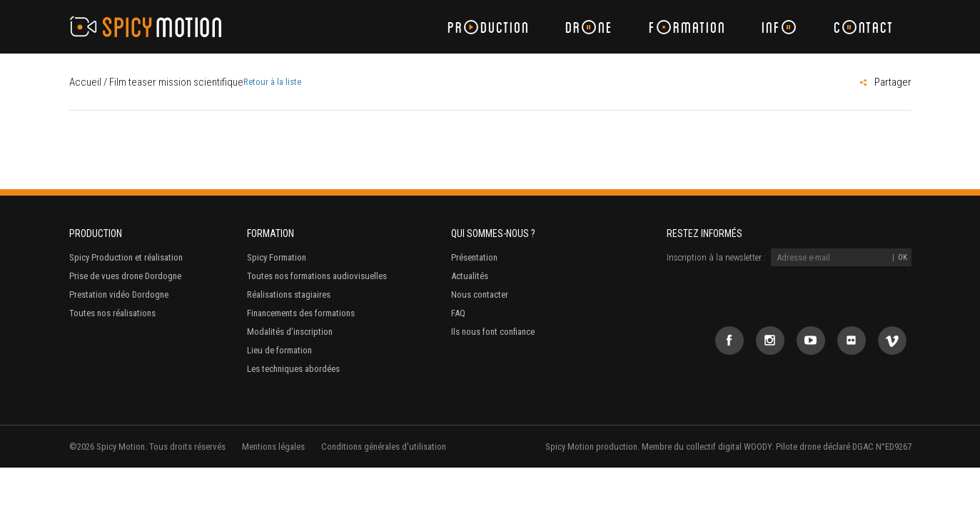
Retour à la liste (272, 82)
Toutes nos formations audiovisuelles (317, 276)
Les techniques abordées (293, 369)
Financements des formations (301, 313)
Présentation (474, 257)
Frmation (687, 27)
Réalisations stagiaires (289, 294)
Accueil (85, 82)
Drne (589, 27)
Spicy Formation (277, 257)
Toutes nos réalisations (112, 313)
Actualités (470, 276)
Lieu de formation (279, 350)
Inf (779, 27)
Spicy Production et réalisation (126, 257)
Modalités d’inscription (290, 332)
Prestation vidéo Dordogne (119, 294)
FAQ (458, 313)
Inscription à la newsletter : (716, 257)
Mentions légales (273, 447)
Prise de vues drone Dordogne (125, 276)
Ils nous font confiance (493, 332)
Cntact (864, 27)
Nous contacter (480, 294)
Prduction (489, 27)
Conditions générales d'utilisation (384, 447)
